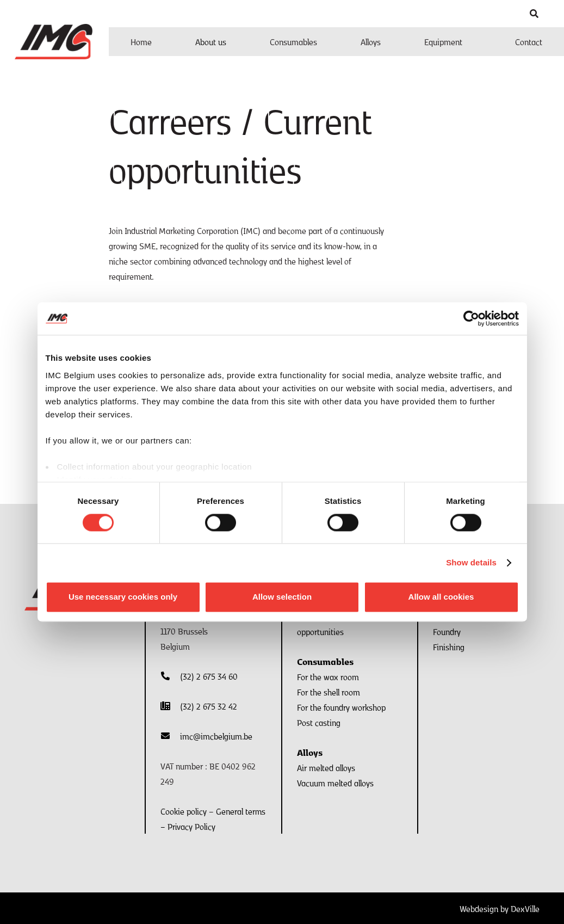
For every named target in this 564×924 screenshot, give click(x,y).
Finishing (449, 646)
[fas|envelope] (170, 736)
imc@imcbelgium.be (216, 736)
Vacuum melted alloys (335, 783)
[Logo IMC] (54, 42)
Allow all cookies (441, 597)
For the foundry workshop (341, 707)
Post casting (319, 722)
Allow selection (282, 597)
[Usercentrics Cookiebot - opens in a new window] (471, 318)
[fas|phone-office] (170, 706)
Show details (471, 562)
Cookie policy (184, 811)
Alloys (310, 752)
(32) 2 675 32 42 (209, 706)
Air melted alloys (326, 767)
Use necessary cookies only (123, 597)
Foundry (447, 631)
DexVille (525, 908)
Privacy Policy (191, 826)
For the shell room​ (329, 692)
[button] (534, 14)
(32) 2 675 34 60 (209, 676)
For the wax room (328, 676)
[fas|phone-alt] (170, 676)
